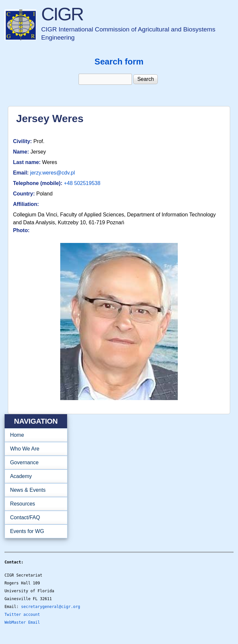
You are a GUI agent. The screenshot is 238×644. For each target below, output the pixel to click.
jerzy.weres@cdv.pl (53, 173)
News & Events (34, 490)
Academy (34, 476)
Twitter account (22, 615)
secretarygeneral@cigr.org (51, 607)
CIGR (62, 14)
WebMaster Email (22, 622)
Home (17, 435)
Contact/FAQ (34, 518)
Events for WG (27, 531)
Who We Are (34, 449)
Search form (119, 62)
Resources (34, 504)
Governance (34, 463)
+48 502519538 (82, 183)
